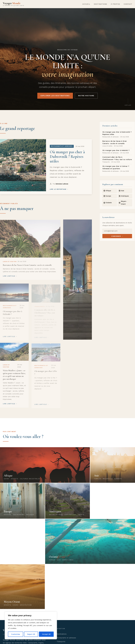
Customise (16, 634)
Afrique (107, 191)
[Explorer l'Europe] (22, 503)
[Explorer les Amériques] (68, 503)
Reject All (31, 634)
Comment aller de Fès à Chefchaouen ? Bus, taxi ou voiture (117, 158)
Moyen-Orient (123, 203)
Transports (61, 642)
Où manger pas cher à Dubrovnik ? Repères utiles (117, 133)
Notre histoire (86, 96)
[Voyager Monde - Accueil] (13, 4)
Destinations (101, 4)
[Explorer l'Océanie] (90, 544)
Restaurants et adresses (66, 638)
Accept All (46, 634)
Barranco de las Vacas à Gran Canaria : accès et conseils (115, 142)
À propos (115, 4)
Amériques (124, 196)
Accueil (86, 4)
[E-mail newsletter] (117, 231)
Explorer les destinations (55, 96)
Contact (128, 4)
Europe (107, 196)
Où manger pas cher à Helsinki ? (116, 150)
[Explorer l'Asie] (113, 468)
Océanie (108, 203)
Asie (121, 191)
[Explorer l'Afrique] (45, 468)
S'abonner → (117, 236)
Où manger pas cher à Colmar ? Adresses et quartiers (116, 167)
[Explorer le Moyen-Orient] (22, 589)
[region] (31, 625)
